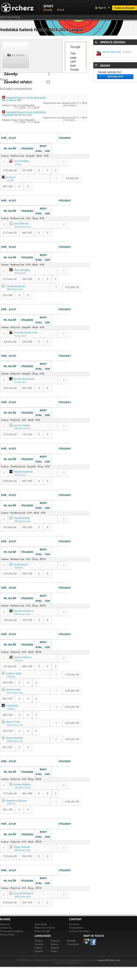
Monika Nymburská (22, 379)
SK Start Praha (20, 273)
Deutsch (39, 944)
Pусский (71, 941)
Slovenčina (73, 944)
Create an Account (125, 8)
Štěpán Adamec (20, 847)
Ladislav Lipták (11, 673)
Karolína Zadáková (21, 611)
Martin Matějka (19, 270)
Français (55, 941)
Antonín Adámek (20, 657)
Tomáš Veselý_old (13, 286)
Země (61, 10)
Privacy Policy (7, 935)
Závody (48, 10)
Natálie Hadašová (21, 472)
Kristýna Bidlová (20, 784)
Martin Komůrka (12, 738)
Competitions (76, 928)
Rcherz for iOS (42, 931)
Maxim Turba (11, 722)
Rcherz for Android (44, 928)
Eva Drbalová (18, 564)
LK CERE (18, 164)
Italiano (55, 944)
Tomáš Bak (10, 706)
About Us (5, 924)
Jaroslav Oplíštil (19, 425)
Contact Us (6, 928)
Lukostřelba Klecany (23, 787)
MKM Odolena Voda (23, 227)
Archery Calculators (80, 931)
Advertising (41, 924)
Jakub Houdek (11, 689)
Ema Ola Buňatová (21, 893)
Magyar (55, 948)
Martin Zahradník (112, 52)
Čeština (39, 941)
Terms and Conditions (12, 931)
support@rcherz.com (109, 960)
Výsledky (6, 128)
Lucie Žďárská (19, 223)
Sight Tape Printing (10, 17)
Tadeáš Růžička (20, 518)
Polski (54, 951)
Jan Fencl (8, 177)
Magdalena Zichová (14, 801)
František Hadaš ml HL (23, 332)
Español (39, 951)
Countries (74, 924)
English (38, 948)
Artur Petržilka (19, 161)
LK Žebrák (19, 568)
